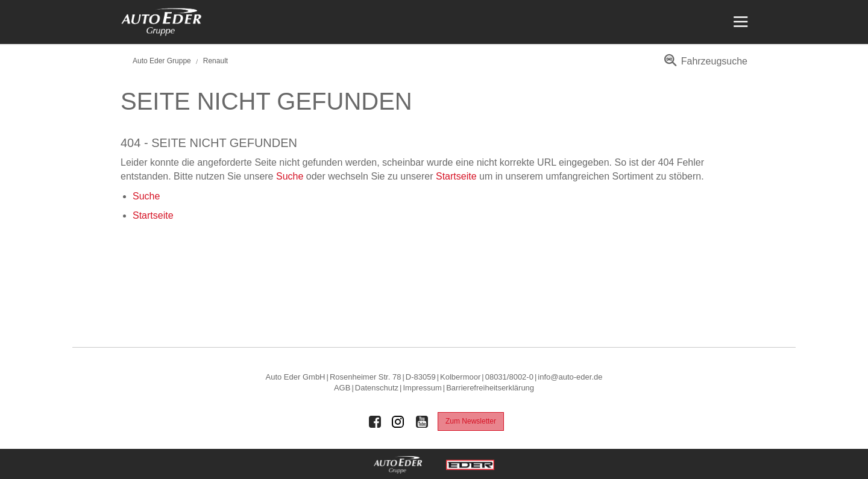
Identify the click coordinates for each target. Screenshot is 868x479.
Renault (215, 61)
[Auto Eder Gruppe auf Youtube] (422, 422)
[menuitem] (704, 65)
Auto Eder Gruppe (162, 61)
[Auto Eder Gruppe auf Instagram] (398, 422)
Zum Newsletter (471, 421)
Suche (290, 176)
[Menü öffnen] (739, 22)
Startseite (456, 176)
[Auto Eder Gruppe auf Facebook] (375, 422)
